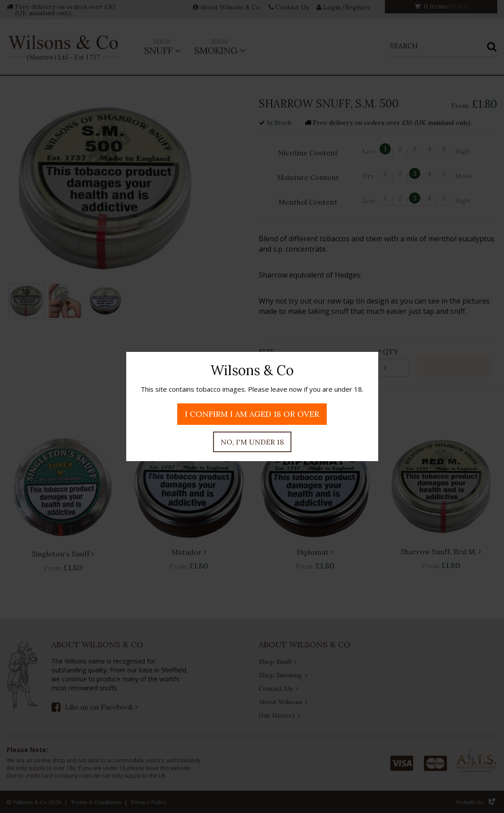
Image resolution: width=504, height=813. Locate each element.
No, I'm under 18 (252, 442)
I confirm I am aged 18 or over (252, 414)
